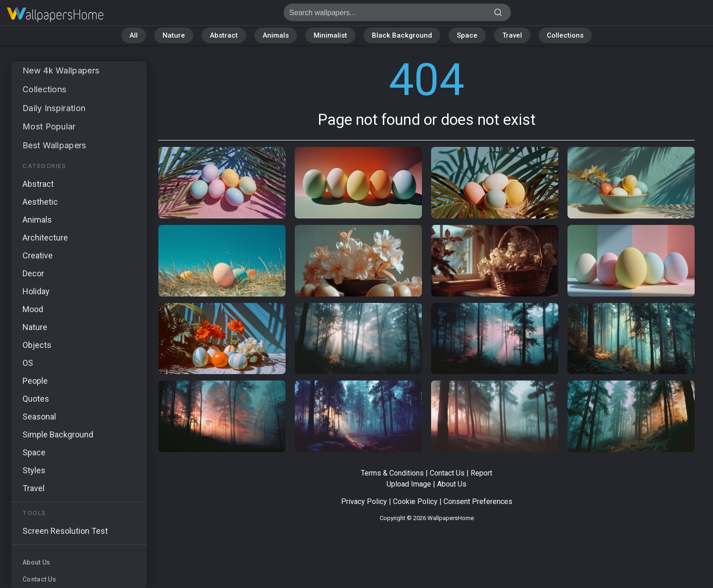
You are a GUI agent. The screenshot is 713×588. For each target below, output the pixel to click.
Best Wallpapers (54, 145)
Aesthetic (40, 202)
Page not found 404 (55, 15)
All (134, 35)
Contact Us (39, 579)
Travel (512, 35)
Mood (33, 309)
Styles (34, 470)
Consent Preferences (478, 501)
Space (467, 35)
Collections (565, 35)
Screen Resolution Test (65, 531)
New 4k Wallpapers (61, 70)
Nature (174, 35)
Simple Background (58, 434)
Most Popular (49, 126)
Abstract (224, 35)
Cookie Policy (415, 501)
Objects (37, 345)
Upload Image (409, 484)
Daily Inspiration (54, 108)
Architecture (45, 238)
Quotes (36, 399)
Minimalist (330, 35)
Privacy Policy (364, 501)
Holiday (36, 291)
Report (481, 473)
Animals (276, 35)
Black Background (402, 35)
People (35, 381)
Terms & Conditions (392, 473)
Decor (33, 273)
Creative (38, 255)
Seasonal (39, 417)
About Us (36, 562)
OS (28, 363)
